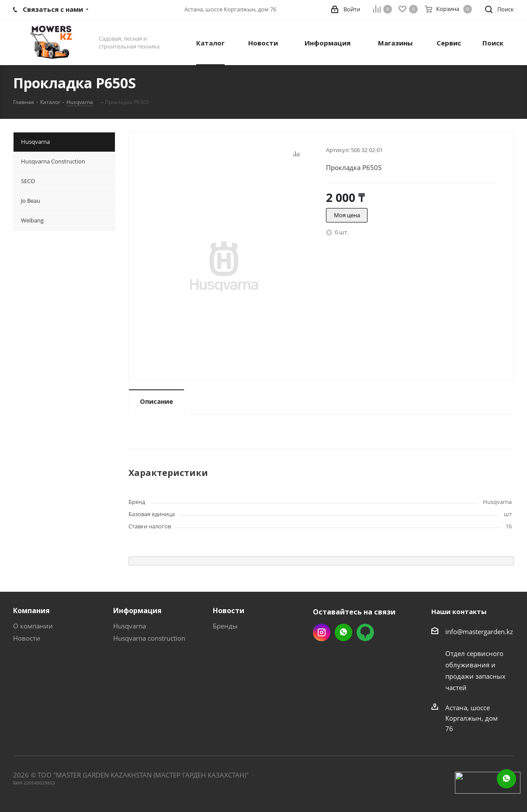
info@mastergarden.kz (479, 632)
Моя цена (347, 215)
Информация (137, 611)
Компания (31, 611)
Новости (27, 638)
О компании (33, 626)
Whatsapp (343, 632)
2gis (365, 632)
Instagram (322, 632)
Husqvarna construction (149, 638)
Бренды (225, 626)
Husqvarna (130, 626)
